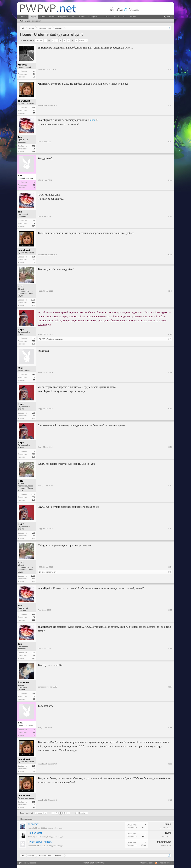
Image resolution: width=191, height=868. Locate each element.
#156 (170, 649)
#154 (170, 567)
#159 (170, 764)
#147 (170, 291)
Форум (33, 17)
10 (68, 40)
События (106, 16)
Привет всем (35, 833)
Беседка (59, 828)
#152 (170, 486)
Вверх (170, 863)
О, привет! (34, 824)
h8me (92, 120)
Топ (124, 16)
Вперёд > (83, 40)
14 (76, 40)
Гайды (52, 16)
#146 (170, 255)
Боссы (117, 16)
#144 (170, 180)
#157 (170, 687)
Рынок (82, 16)
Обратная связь (147, 863)
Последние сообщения (31, 21)
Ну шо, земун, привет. (40, 842)
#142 (170, 105)
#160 (170, 800)
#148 (170, 334)
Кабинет (133, 16)
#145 (170, 216)
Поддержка (63, 16)
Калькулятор (94, 16)
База (73, 16)
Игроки (42, 16)
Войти (168, 16)
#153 (170, 529)
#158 (170, 728)
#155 (170, 610)
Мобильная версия (27, 863)
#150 (170, 409)
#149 (170, 372)
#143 (170, 142)
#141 (170, 69)
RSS (156, 863)
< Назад (39, 40)
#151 (170, 447)
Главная (23, 16)
